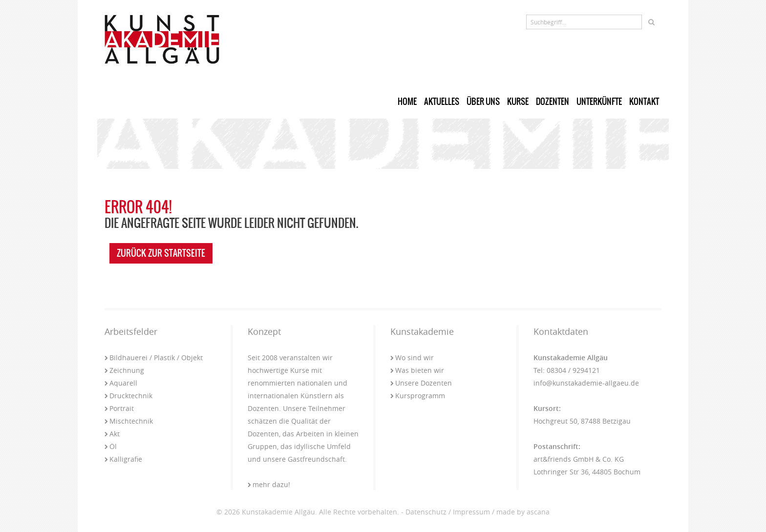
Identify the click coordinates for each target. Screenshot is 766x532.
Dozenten (553, 102)
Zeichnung (124, 370)
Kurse (518, 102)
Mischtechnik (129, 421)
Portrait (119, 408)
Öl (111, 446)
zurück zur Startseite (161, 253)
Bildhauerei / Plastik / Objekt (154, 358)
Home (407, 102)
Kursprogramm (418, 396)
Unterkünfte (599, 102)
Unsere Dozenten (421, 383)
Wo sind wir (412, 358)
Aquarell (121, 383)
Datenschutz (426, 512)
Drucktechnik (128, 396)
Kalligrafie (123, 459)
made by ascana (523, 512)
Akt (112, 434)
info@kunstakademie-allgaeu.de (586, 383)
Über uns (483, 102)
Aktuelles (442, 102)
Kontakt (644, 102)
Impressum (471, 512)
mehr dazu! (269, 484)
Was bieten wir (417, 370)
